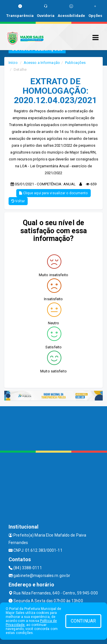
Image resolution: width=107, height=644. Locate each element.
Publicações (75, 63)
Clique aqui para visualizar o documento (53, 193)
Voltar (18, 201)
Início (13, 63)
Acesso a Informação (42, 63)
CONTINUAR (83, 621)
